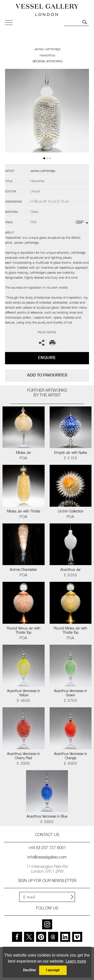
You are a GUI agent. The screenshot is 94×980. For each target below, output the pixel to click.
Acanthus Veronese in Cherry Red (24, 756)
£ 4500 (23, 701)
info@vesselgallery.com (47, 858)
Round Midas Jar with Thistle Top (70, 631)
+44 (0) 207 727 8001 (47, 848)
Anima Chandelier (23, 570)
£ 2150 (71, 459)
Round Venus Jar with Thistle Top (24, 631)
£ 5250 (71, 576)
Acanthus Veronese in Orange (70, 756)
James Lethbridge (47, 50)
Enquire (47, 358)
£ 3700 (71, 701)
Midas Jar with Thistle (24, 512)
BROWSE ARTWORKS (47, 62)
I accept (53, 970)
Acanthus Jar (71, 570)
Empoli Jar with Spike (71, 453)
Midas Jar (24, 453)
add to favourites (47, 375)
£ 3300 (23, 764)
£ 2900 (47, 822)
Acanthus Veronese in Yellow (24, 693)
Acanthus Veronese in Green (70, 693)
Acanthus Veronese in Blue (47, 817)
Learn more (76, 961)
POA (23, 459)
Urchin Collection (71, 512)
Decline (29, 970)
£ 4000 (71, 764)
